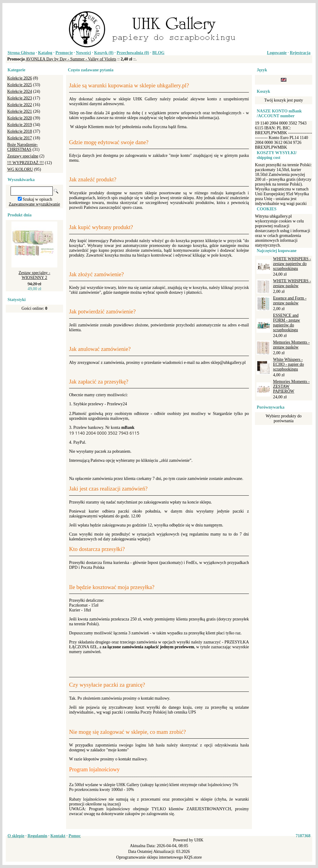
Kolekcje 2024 (20, 91)
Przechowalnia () (133, 53)
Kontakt (58, 836)
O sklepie (16, 836)
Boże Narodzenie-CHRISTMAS (22, 147)
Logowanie (277, 53)
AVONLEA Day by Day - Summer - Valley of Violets (71, 59)
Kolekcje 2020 (20, 118)
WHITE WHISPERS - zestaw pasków (292, 283)
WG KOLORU (20, 169)
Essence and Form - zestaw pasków (290, 301)
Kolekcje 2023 (20, 98)
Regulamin (37, 836)
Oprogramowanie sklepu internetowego (150, 857)
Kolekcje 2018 (20, 131)
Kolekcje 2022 (20, 105)
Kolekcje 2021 (20, 111)
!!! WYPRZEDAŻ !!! (25, 163)
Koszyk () (104, 53)
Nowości (84, 53)
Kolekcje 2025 (20, 85)
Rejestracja (300, 53)
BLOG (158, 53)
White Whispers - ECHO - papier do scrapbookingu (288, 364)
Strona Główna (21, 53)
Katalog (45, 53)
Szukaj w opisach (37, 199)
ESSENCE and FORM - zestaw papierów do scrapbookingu (286, 323)
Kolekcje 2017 (20, 138)
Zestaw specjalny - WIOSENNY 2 (35, 275)
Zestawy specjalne (23, 156)
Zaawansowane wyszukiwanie (34, 204)
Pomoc (75, 836)
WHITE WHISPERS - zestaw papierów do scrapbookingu (292, 264)
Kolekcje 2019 (20, 125)
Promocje (64, 53)
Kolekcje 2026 (20, 78)
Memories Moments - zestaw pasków (291, 345)
